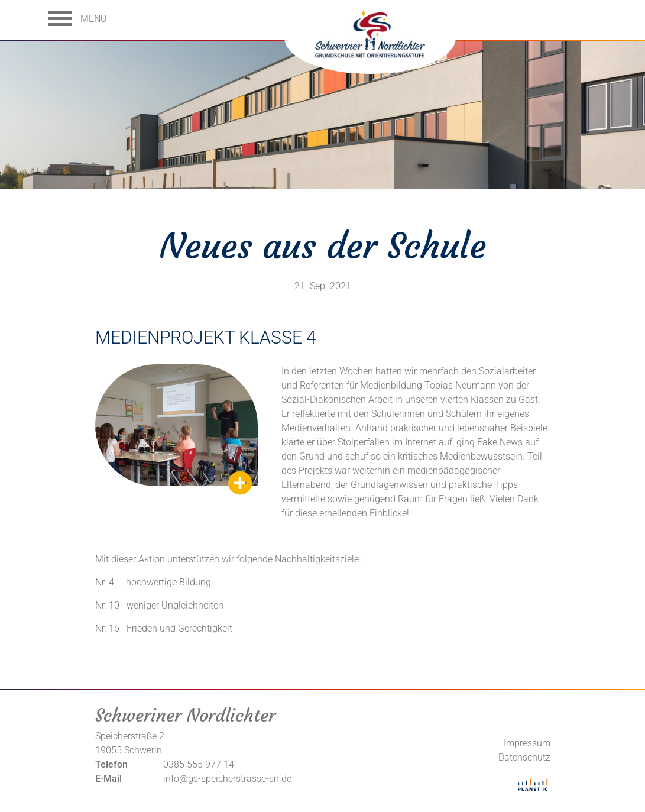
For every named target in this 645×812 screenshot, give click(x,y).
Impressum (527, 743)
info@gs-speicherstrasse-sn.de (227, 779)
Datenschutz (524, 757)
